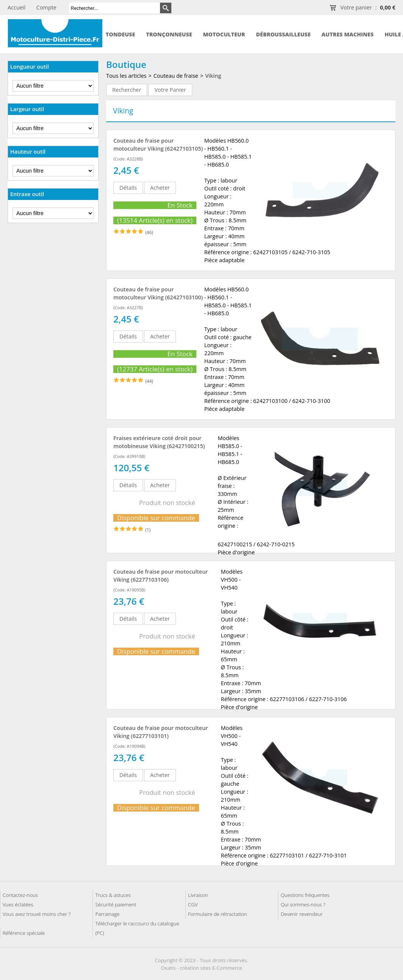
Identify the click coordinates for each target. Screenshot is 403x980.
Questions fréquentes (305, 895)
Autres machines (347, 34)
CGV (193, 904)
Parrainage (107, 914)
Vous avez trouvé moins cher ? (37, 914)
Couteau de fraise (176, 76)
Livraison (198, 895)
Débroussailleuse (283, 34)
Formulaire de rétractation (218, 914)
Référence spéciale (24, 933)
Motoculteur (224, 34)
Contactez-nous (20, 895)
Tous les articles (126, 76)
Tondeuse (121, 34)
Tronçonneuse (169, 34)
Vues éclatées (18, 904)
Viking (213, 76)
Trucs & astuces (113, 895)
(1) (148, 530)
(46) (149, 232)
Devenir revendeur (302, 914)
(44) (149, 381)
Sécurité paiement (116, 904)
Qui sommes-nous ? (303, 904)
